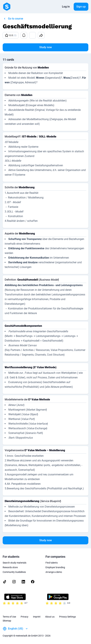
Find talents (52, 563)
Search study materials (14, 563)
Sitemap (7, 621)
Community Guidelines (14, 572)
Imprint (37, 617)
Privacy (24, 617)
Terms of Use (9, 617)
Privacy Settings (67, 617)
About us (50, 617)
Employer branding (55, 567)
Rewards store (10, 567)
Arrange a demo (54, 572)
